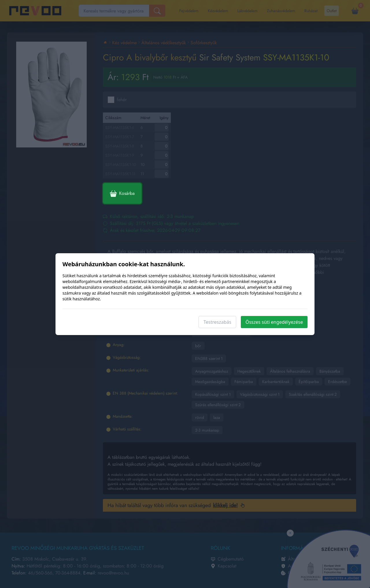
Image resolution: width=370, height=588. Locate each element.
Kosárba (122, 193)
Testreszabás (217, 322)
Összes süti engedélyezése (274, 322)
